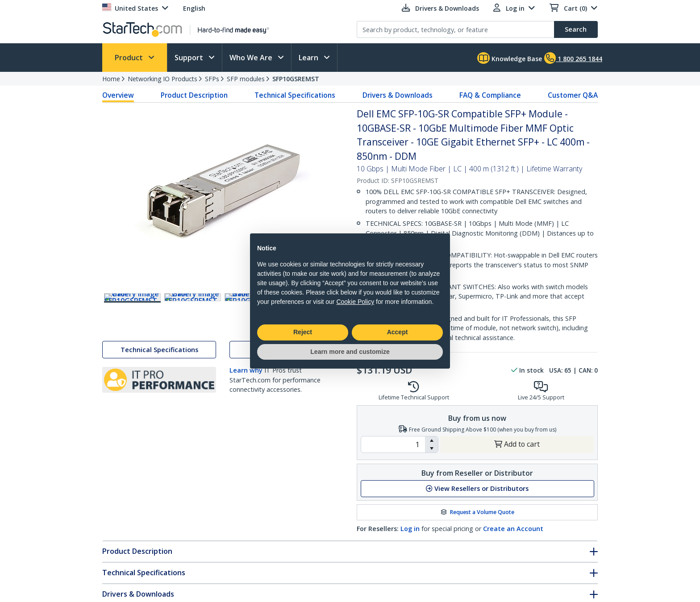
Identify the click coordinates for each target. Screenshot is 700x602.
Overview (118, 95)
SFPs (212, 79)
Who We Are (252, 58)
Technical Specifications (295, 95)
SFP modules (246, 79)
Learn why (246, 390)
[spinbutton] (393, 444)
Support (190, 58)
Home (111, 79)
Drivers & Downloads (398, 95)
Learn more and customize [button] (350, 352)
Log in (410, 529)
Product (130, 58)
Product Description (194, 95)
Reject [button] (303, 332)
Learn (309, 58)
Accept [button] (398, 332)
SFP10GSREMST (296, 79)
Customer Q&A (573, 95)
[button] (431, 440)
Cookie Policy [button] (355, 302)
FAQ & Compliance (490, 95)
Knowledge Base (510, 58)
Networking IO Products (162, 79)
